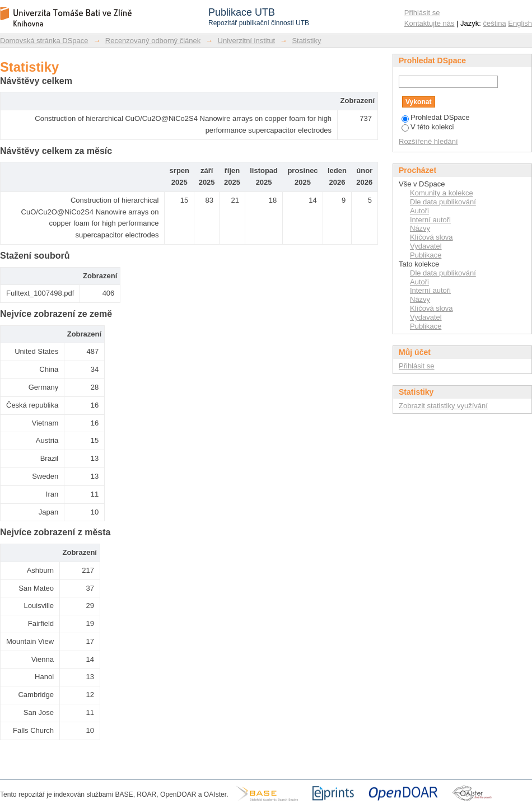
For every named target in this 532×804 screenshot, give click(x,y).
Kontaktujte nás (430, 23)
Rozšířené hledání (428, 141)
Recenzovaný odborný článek (153, 41)
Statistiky (306, 41)
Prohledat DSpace (436, 117)
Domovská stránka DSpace (44, 41)
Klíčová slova (431, 237)
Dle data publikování (443, 202)
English (520, 23)
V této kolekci (428, 127)
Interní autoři (430, 220)
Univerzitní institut (247, 41)
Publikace (426, 255)
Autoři (419, 211)
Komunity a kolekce (442, 193)
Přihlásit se (422, 13)
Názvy (420, 228)
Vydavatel (426, 246)
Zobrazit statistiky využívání (443, 406)
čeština (495, 23)
